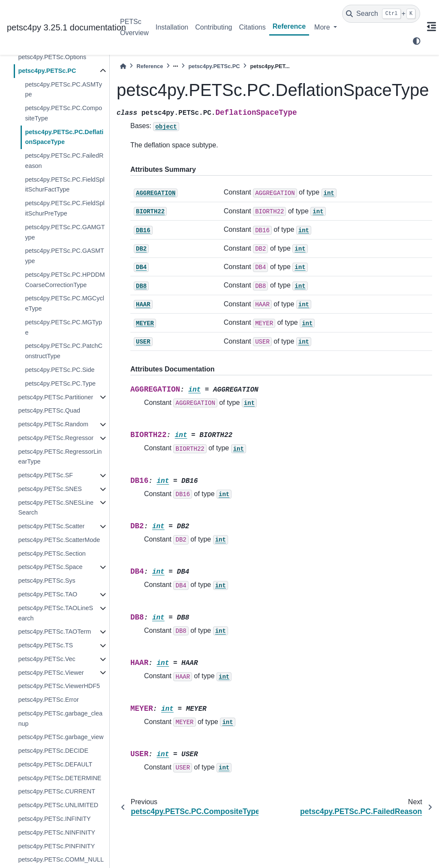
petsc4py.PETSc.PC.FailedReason (64, 161)
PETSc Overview (134, 27)
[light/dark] (417, 41)
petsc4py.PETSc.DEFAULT (55, 764)
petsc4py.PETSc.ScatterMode (59, 540)
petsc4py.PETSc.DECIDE (53, 751)
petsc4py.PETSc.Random (53, 424)
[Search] (381, 14)
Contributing (213, 27)
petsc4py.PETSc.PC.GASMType (64, 256)
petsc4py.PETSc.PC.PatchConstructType (64, 351)
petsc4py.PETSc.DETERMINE (60, 778)
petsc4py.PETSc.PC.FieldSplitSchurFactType (65, 185)
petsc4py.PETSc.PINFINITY (56, 846)
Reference (289, 26)
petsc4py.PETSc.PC (47, 71)
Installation (172, 27)
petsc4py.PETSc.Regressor (56, 438)
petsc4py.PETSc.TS (45, 645)
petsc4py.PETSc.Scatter (51, 526)
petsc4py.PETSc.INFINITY (54, 819)
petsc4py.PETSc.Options (52, 57)
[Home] (123, 66)
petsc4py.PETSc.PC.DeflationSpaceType (64, 137)
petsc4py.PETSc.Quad (49, 410)
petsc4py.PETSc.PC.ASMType (63, 90)
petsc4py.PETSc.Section (52, 554)
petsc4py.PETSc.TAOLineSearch (56, 613)
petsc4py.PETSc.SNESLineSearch (56, 508)
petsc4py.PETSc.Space (50, 567)
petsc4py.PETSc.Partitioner (56, 397)
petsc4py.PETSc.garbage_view (61, 737)
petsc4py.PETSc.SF (45, 475)
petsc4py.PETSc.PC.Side (60, 370)
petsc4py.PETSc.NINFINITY (57, 832)
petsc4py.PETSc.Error (48, 700)
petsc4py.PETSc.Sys (47, 581)
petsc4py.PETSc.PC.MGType (63, 327)
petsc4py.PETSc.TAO (48, 594)
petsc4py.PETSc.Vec (47, 659)
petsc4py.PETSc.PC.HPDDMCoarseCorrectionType (65, 280)
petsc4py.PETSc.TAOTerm (54, 632)
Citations (252, 27)
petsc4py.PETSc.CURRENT (57, 791)
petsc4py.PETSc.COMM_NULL (61, 859)
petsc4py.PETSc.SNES (50, 489)
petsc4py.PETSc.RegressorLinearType (60, 457)
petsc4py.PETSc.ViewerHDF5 (59, 686)
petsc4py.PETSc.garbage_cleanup (60, 718)
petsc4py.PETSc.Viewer (51, 673)
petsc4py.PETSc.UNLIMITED (58, 805)
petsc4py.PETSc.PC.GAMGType (65, 232)
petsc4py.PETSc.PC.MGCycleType (64, 303)
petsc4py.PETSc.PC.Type (60, 383)
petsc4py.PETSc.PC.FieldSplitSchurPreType (65, 208)
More (323, 27)
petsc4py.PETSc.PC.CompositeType (63, 113)
